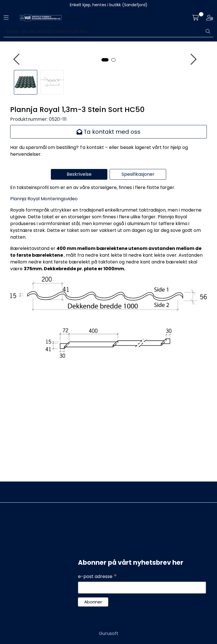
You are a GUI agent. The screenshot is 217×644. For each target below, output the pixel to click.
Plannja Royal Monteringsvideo (44, 305)
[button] (105, 166)
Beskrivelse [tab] (79, 280)
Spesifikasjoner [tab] (138, 280)
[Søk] (103, 32)
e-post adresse (97, 577)
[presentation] (17, 112)
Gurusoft (109, 633)
